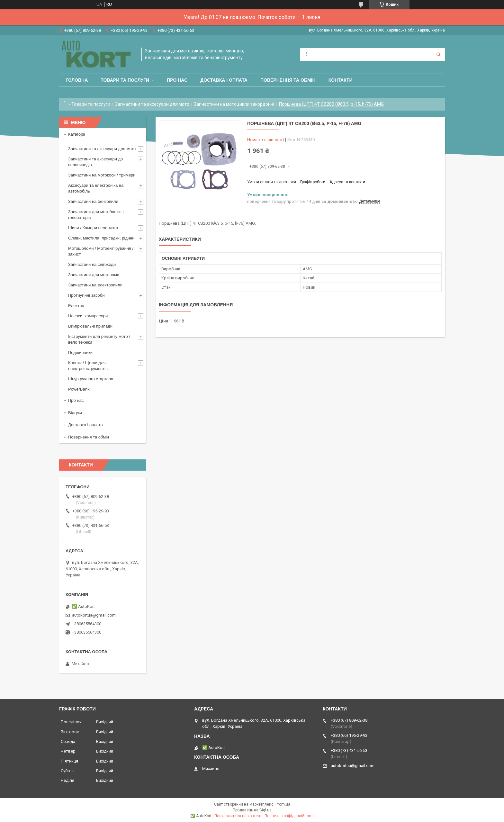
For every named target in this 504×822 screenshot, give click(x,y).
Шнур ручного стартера (91, 379)
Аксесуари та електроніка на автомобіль (96, 188)
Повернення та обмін (288, 80)
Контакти (341, 80)
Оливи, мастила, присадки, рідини (101, 238)
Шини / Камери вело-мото (93, 228)
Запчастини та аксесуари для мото (152, 104)
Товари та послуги (125, 80)
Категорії (77, 134)
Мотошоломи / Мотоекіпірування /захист (101, 251)
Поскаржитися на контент (238, 816)
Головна (77, 80)
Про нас (177, 80)
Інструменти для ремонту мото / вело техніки (99, 339)
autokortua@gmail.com (94, 615)
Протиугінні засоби (86, 295)
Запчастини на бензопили (93, 201)
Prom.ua (283, 804)
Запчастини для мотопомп (94, 275)
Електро (76, 306)
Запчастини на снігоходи (92, 264)
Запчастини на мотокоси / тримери (102, 175)
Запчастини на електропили (95, 285)
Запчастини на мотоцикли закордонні (234, 104)
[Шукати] (438, 54)
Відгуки (75, 413)
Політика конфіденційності (289, 816)
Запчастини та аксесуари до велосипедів (95, 162)
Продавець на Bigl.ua (252, 810)
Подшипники (80, 352)
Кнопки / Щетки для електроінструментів (88, 366)
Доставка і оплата (224, 80)
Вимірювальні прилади (90, 326)
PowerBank (79, 389)
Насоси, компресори (88, 316)
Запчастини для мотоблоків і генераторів (96, 215)
